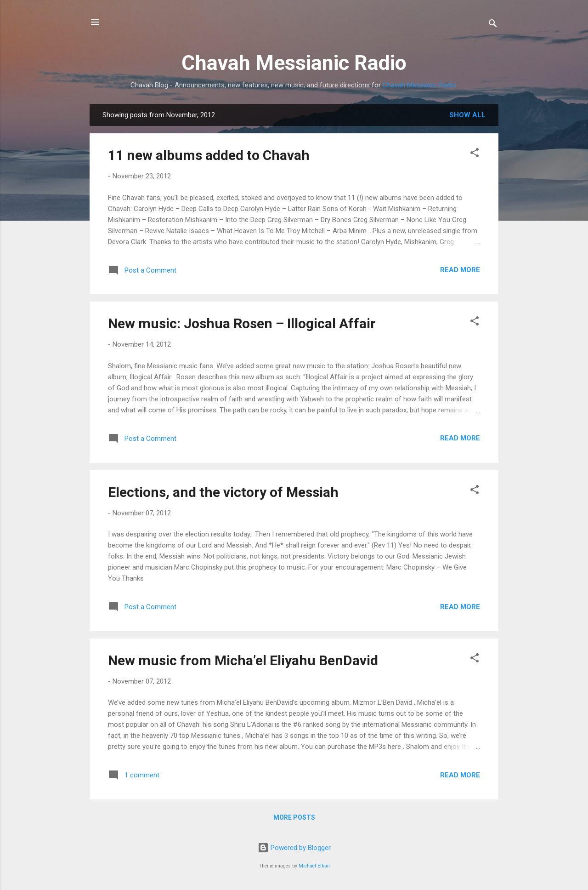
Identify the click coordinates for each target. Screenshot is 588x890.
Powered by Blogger (294, 848)
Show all (467, 115)
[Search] (493, 25)
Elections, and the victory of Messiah (223, 492)
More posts (294, 817)
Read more (460, 270)
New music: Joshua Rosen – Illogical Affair (242, 323)
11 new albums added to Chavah (209, 155)
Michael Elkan (314, 866)
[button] (475, 154)
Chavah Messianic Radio (294, 63)
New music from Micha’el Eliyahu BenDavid (243, 660)
